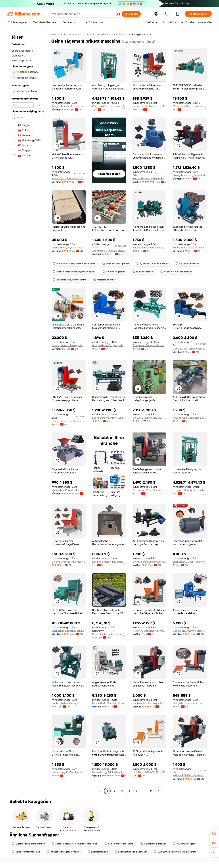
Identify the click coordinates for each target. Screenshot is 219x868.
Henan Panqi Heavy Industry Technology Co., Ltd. (69, 421)
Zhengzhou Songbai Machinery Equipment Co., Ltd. (149, 345)
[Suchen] (131, 14)
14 (151, 791)
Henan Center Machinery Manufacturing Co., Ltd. (149, 106)
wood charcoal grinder (116, 264)
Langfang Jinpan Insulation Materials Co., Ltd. (109, 562)
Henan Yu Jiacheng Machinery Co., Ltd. (149, 631)
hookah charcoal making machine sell (74, 272)
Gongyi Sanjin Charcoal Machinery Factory (149, 562)
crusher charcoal (143, 272)
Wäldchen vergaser (185, 844)
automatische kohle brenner (28, 844)
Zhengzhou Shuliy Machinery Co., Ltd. (190, 247)
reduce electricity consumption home (74, 264)
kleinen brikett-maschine (119, 844)
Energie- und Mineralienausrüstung (106, 34)
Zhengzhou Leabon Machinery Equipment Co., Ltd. (69, 631)
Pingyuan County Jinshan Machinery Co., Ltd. (109, 106)
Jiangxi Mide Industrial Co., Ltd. (190, 703)
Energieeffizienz (98, 852)
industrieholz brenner (153, 844)
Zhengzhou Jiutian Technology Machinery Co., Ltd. (190, 562)
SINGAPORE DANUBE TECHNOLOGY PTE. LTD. (149, 418)
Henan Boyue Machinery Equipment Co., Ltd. (149, 178)
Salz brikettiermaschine (26, 852)
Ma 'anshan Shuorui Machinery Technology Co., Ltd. (190, 106)
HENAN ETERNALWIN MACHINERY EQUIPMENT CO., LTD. (190, 775)
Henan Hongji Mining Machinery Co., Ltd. (109, 772)
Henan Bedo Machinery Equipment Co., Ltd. (109, 703)
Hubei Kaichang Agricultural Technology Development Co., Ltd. (109, 634)
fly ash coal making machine (152, 264)
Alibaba (54, 34)
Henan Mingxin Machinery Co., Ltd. (69, 178)
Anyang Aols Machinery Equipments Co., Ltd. (190, 418)
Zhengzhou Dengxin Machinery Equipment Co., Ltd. (109, 251)
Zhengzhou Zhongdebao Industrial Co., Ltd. (190, 175)
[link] (214, 833)
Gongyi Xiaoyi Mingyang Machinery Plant (109, 345)
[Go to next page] (158, 791)
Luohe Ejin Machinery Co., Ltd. (69, 703)
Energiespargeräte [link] (143, 34)
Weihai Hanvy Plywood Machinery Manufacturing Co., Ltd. (69, 247)
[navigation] (28, 413)
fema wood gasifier (114, 272)
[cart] (167, 14)
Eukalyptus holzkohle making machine (175, 852)
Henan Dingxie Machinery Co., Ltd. (69, 772)
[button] (118, 14)
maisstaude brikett (105, 280)
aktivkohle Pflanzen (187, 264)
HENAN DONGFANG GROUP (149, 772)
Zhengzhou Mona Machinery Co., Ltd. (149, 490)
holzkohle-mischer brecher (176, 272)
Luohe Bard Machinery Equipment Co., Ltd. (109, 418)
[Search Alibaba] (82, 14)
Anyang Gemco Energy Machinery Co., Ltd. (69, 345)
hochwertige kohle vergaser (131, 852)
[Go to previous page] (100, 791)
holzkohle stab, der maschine (70, 280)
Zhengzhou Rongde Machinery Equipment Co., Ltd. (69, 490)
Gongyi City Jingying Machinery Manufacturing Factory (190, 631)
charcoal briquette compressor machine (74, 844)
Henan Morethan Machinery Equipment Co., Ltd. (149, 247)
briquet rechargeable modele (64, 852)
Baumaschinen (73, 34)
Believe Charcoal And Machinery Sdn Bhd (69, 562)
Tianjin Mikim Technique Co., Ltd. (69, 106)
